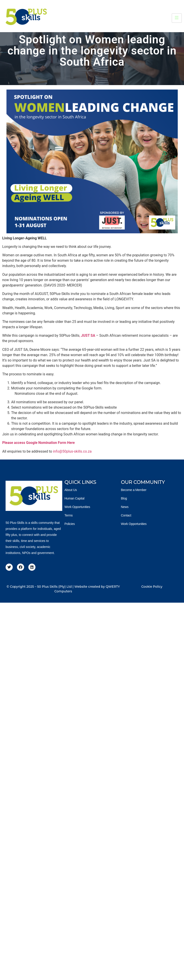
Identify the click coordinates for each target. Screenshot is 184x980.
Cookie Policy (152, 587)
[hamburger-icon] (177, 18)
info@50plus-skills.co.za (72, 451)
